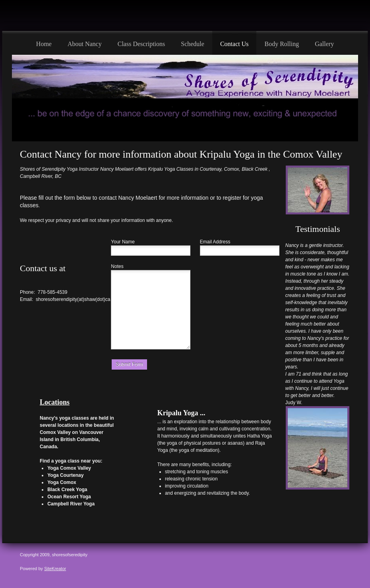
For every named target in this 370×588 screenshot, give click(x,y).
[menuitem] (44, 43)
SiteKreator (55, 569)
